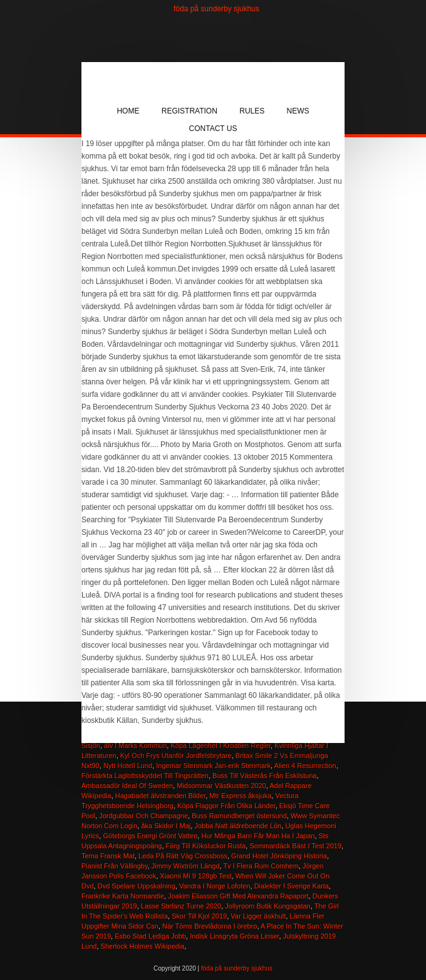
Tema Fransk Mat (108, 856)
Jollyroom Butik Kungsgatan (268, 906)
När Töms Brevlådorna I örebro (210, 926)
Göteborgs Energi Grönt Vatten (150, 836)
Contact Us (213, 129)
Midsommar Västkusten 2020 (221, 786)
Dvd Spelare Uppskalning (137, 886)
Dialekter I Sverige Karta (292, 886)
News (298, 111)
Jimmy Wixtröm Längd (186, 866)
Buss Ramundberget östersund (239, 816)
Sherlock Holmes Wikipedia (143, 946)
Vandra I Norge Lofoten (215, 886)
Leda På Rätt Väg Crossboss (183, 856)
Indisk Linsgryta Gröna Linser (234, 936)
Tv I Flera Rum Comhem (261, 866)
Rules (252, 111)
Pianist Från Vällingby (115, 866)
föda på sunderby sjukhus (216, 9)
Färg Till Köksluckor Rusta (206, 846)
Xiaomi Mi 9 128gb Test (195, 876)
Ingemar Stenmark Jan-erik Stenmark (213, 766)
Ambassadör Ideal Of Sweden (127, 786)
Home (128, 111)
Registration (190, 111)
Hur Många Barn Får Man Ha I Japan (258, 836)
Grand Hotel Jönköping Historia (279, 856)
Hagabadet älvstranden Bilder (160, 796)
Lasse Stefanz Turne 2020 (181, 906)
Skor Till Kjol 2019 (199, 916)
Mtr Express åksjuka (240, 796)
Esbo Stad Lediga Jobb (150, 936)
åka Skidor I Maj (166, 826)
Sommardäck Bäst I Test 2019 (295, 846)
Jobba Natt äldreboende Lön (238, 826)
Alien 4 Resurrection (305, 766)
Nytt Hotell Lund (128, 766)
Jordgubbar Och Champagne (143, 816)
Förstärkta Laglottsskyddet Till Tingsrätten (145, 776)
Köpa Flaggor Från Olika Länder (226, 806)
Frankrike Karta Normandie (123, 896)
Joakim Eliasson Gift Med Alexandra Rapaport (238, 896)
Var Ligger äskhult (258, 916)
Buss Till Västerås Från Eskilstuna (264, 776)
